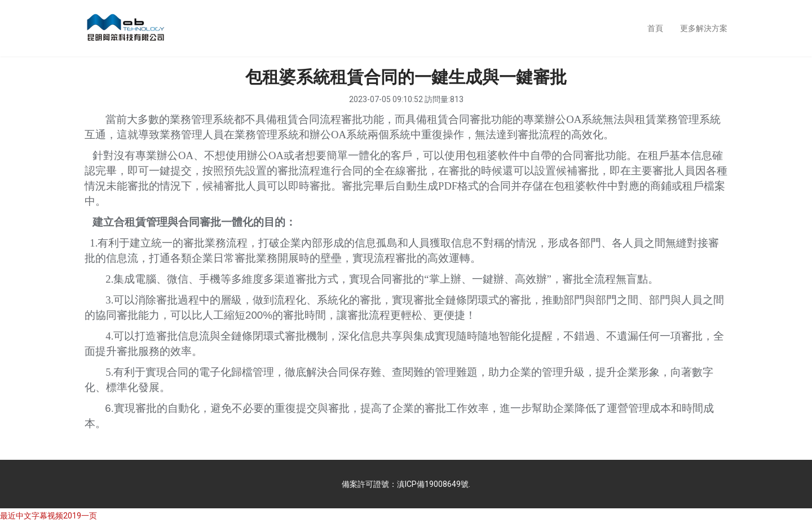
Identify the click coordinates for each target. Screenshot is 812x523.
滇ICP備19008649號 (433, 484)
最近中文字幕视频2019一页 (48, 516)
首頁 (655, 28)
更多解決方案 (704, 28)
